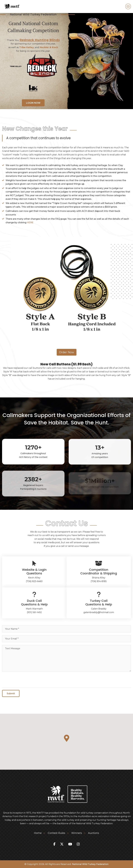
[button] (67, 738)
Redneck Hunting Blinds (40, 40)
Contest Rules (56, 833)
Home (38, 833)
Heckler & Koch (49, 47)
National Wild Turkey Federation (90, 864)
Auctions (94, 833)
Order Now (67, 352)
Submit (11, 695)
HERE (30, 222)
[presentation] (23, 680)
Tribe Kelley (27, 47)
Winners (77, 833)
